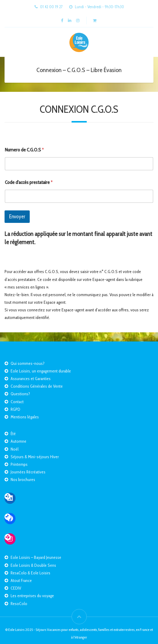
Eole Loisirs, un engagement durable (41, 371)
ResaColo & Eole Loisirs (30, 573)
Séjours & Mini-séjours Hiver (35, 457)
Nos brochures (23, 480)
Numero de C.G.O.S (24, 150)
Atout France (21, 580)
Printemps (19, 464)
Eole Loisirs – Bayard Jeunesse (36, 557)
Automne (18, 441)
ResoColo (19, 604)
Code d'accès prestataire (29, 182)
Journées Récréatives (28, 472)
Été (13, 434)
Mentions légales (25, 417)
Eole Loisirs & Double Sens (33, 565)
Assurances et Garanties (31, 379)
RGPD (15, 409)
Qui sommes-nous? (28, 363)
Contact (17, 402)
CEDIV (16, 588)
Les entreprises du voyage (32, 596)
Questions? (20, 394)
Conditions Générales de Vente (37, 386)
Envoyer (17, 216)
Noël (15, 449)
